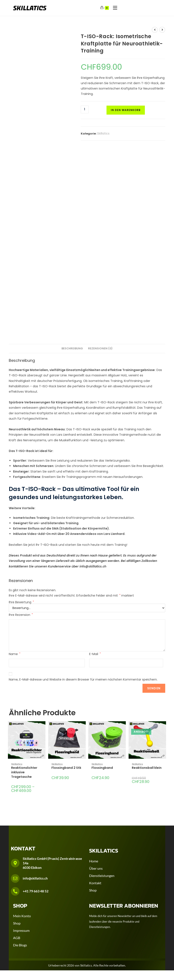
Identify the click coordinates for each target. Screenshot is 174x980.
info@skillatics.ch (35, 878)
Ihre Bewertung (21, 602)
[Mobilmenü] (113, 8)
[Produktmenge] (85, 109)
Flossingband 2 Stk (66, 768)
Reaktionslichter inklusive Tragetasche (24, 772)
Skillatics (103, 133)
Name (15, 654)
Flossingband (102, 768)
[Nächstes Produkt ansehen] (162, 30)
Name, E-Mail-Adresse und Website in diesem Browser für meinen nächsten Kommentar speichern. (83, 679)
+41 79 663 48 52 (36, 891)
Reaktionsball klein (147, 768)
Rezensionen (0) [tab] (100, 348)
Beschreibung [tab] (72, 348)
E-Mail (95, 654)
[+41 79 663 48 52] (15, 891)
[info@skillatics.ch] (15, 878)
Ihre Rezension (21, 615)
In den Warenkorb (126, 110)
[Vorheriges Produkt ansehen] (155, 30)
